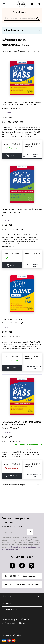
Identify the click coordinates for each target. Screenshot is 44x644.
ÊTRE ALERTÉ (12, 476)
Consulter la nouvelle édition (29, 444)
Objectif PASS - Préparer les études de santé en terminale (22, 211)
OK (30, 532)
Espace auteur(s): (21, 584)
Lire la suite (26, 137)
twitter (22, 566)
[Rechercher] (22, 18)
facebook (12, 566)
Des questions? (20, 576)
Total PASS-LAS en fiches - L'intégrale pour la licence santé (21, 423)
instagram (32, 566)
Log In (32, 4)
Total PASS (7, 113)
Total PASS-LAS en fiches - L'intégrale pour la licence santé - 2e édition (21, 104)
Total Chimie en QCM (12, 319)
